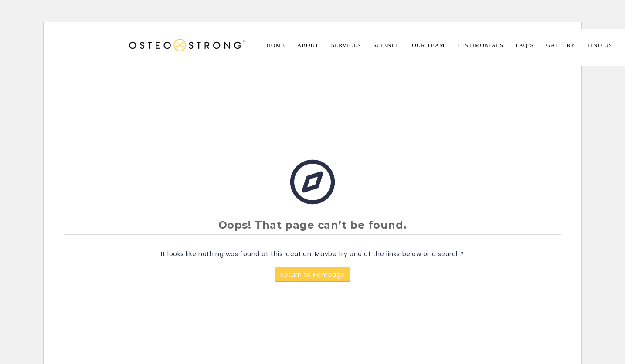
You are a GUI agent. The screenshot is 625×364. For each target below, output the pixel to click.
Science (386, 45)
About (308, 45)
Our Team (428, 45)
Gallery (561, 45)
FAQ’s (525, 45)
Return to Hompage (312, 275)
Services (346, 45)
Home (276, 45)
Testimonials (481, 45)
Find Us (600, 45)
